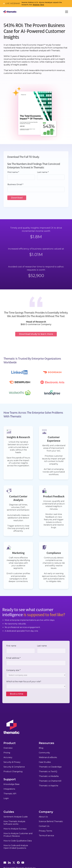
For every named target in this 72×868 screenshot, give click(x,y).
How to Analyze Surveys (15, 829)
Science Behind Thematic (51, 821)
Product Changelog (13, 772)
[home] (10, 12)
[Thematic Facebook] (18, 863)
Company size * (13, 670)
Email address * (13, 658)
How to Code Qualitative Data (18, 841)
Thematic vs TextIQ (48, 772)
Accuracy (8, 757)
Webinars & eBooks (48, 757)
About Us (43, 817)
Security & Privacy (12, 762)
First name (11, 646)
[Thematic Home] (12, 727)
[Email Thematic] (5, 863)
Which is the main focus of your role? (24, 682)
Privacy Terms (45, 831)
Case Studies (45, 762)
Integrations (9, 789)
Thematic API (10, 794)
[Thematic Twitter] (14, 863)
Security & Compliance (14, 767)
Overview (8, 748)
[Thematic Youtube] (23, 863)
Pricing (7, 753)
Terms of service (46, 836)
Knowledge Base (12, 784)
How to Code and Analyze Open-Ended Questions (16, 847)
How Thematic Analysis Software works (14, 823)
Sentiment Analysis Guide (16, 817)
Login (6, 798)
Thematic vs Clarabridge (50, 767)
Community (44, 753)
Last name (42, 646)
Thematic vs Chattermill (50, 781)
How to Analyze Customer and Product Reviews (18, 835)
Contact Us (44, 826)
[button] (66, 12)
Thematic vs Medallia (49, 776)
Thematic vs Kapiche (49, 786)
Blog (41, 748)
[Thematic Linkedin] (9, 863)
